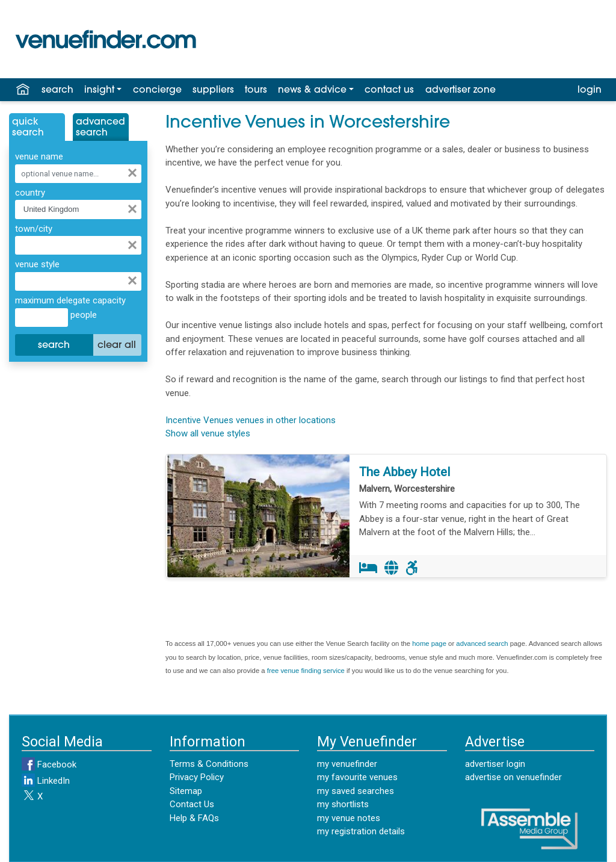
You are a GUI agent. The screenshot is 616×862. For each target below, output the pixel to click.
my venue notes (349, 818)
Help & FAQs (194, 818)
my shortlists (343, 804)
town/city (34, 229)
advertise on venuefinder (513, 777)
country (30, 193)
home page (429, 643)
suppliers (213, 90)
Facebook (49, 764)
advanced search (482, 643)
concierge (157, 90)
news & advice (312, 90)
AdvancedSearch (100, 128)
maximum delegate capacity (70, 300)
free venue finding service (306, 671)
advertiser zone (460, 90)
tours (256, 90)
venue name (39, 157)
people (82, 315)
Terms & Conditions (209, 764)
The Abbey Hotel (405, 472)
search (57, 90)
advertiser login (495, 764)
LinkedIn (46, 781)
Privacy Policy (197, 777)
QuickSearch (28, 128)
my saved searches (356, 791)
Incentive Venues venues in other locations (251, 420)
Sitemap (186, 791)
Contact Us (192, 804)
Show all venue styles (208, 433)
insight (99, 90)
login (590, 90)
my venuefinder (347, 764)
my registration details (361, 831)
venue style (37, 264)
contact (389, 90)
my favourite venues (357, 777)
